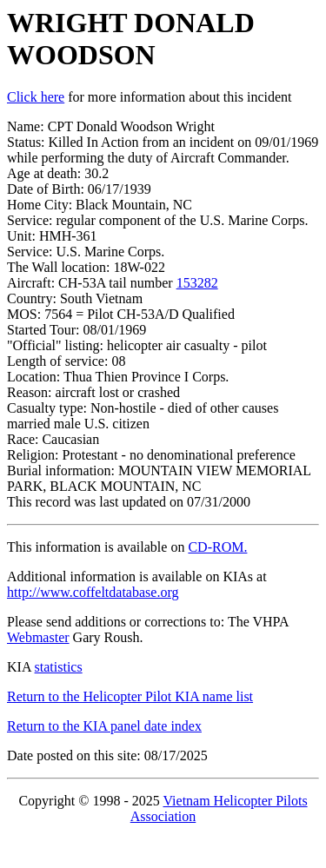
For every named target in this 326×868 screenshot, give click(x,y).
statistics (59, 667)
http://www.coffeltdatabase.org (93, 592)
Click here (36, 97)
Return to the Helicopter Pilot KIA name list (130, 696)
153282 (197, 283)
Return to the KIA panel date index (104, 726)
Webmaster (38, 637)
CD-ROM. (217, 547)
